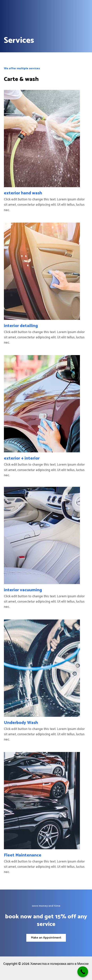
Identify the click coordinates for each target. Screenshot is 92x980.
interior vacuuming (23, 590)
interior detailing (21, 326)
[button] (46, 938)
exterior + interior (22, 458)
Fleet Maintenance (23, 855)
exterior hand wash (23, 193)
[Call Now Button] (83, 972)
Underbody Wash (21, 723)
